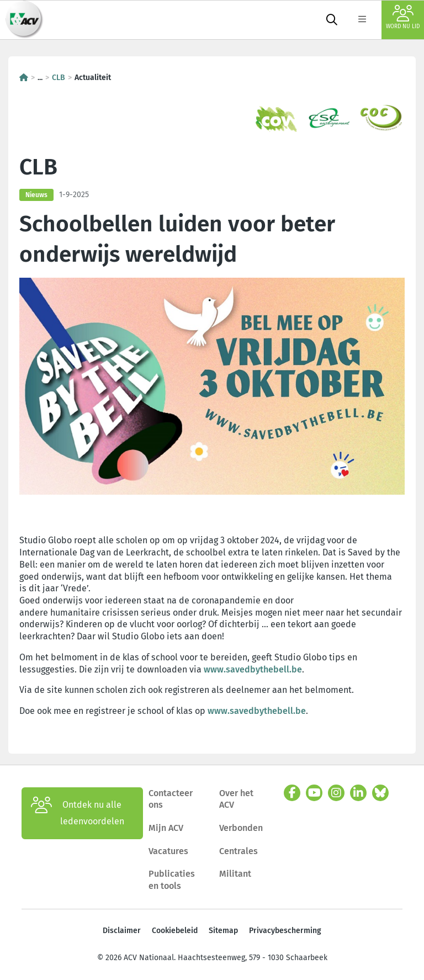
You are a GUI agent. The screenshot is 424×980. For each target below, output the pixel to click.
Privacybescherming (285, 931)
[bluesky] (380, 793)
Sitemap (223, 931)
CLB (59, 78)
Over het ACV (236, 799)
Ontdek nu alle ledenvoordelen (78, 813)
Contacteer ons (171, 799)
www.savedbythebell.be (253, 669)
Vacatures (168, 851)
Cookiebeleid (175, 931)
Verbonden (241, 828)
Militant (235, 874)
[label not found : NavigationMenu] (362, 20)
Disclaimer (122, 931)
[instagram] (336, 793)
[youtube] (314, 793)
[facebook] (292, 793)
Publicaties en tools (172, 880)
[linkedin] (358, 793)
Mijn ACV (166, 828)
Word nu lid (403, 17)
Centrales (239, 851)
